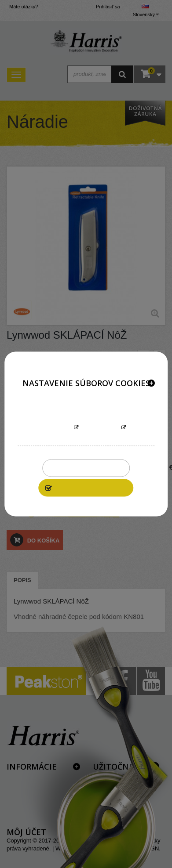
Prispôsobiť (100, 428)
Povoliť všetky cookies (91, 488)
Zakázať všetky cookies (86, 468)
